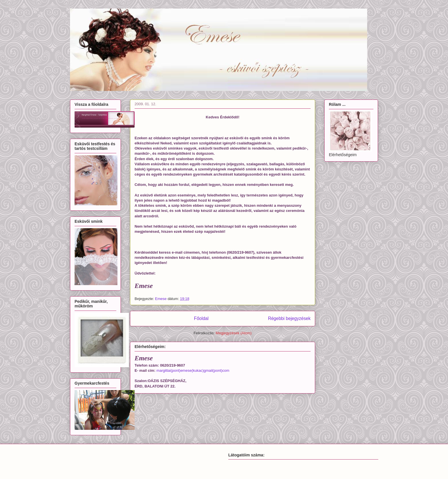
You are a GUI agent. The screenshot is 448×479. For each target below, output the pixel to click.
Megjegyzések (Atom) (234, 333)
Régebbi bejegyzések (289, 318)
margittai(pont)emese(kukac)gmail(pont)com (193, 370)
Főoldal (201, 318)
